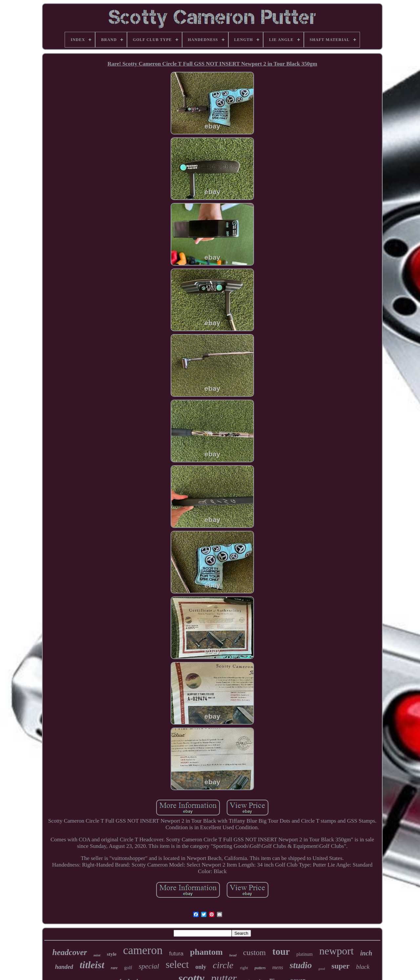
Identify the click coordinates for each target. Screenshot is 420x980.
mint (97, 955)
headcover (70, 952)
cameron (143, 950)
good (322, 969)
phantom (206, 952)
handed (64, 967)
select (177, 964)
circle (223, 965)
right (244, 968)
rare (114, 968)
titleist (92, 965)
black (363, 967)
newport (336, 951)
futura (176, 954)
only (201, 967)
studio (301, 965)
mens (278, 967)
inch (366, 953)
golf (128, 968)
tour (281, 951)
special (149, 966)
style (112, 954)
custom (254, 952)
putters (260, 968)
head (233, 955)
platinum (304, 954)
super (340, 966)
